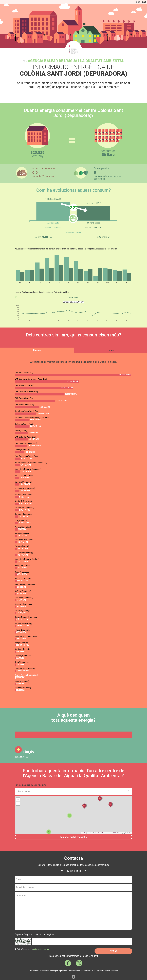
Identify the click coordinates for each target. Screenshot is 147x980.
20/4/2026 (73, 297)
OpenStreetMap (99, 833)
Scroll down (73, 977)
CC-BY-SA (116, 833)
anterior (16, 297)
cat (144, 2)
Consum (37, 350)
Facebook (68, 963)
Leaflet (84, 833)
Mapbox (129, 833)
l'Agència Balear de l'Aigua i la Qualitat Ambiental (75, 61)
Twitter (79, 963)
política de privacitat (41, 949)
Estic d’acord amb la (33, 949)
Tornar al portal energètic (73, 837)
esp (138, 2)
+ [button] (18, 800)
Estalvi (111, 350)
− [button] (18, 804)
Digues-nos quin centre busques (31, 785)
